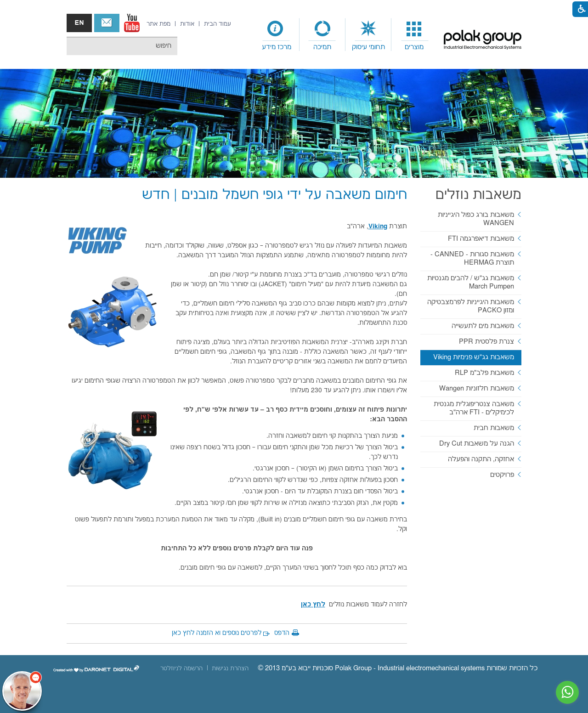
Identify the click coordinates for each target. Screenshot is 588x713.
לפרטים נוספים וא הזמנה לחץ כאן (217, 633)
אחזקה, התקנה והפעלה (481, 459)
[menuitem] (414, 35)
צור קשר (107, 23)
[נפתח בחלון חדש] (132, 23)
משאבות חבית (494, 428)
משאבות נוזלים (478, 195)
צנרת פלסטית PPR (486, 342)
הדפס (282, 633)
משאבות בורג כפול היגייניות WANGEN (476, 219)
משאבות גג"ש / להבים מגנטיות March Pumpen (471, 282)
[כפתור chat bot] (22, 691)
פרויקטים (502, 475)
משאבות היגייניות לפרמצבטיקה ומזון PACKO (471, 306)
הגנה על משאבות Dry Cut (477, 444)
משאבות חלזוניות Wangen (477, 388)
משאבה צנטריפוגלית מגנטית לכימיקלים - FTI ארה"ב (474, 408)
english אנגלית (79, 23)
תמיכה (322, 47)
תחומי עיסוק (368, 47)
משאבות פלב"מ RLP (484, 373)
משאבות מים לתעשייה (483, 326)
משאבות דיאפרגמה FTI (481, 239)
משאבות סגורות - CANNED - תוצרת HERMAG (472, 258)
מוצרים (414, 47)
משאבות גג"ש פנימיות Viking (474, 357)
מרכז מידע (277, 47)
